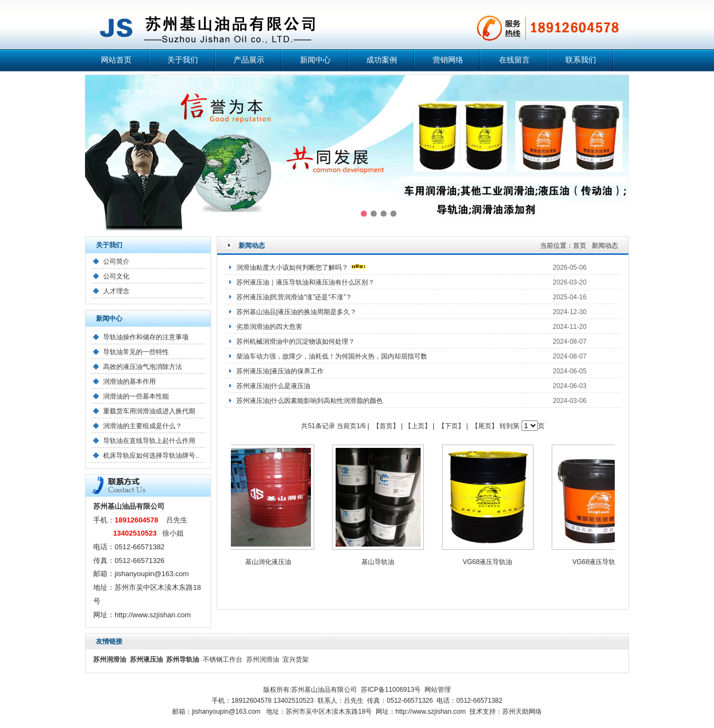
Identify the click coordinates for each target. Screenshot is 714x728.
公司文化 (116, 276)
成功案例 (382, 60)
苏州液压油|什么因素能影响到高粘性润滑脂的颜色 (310, 401)
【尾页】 (485, 426)
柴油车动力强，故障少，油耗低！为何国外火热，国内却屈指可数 (332, 356)
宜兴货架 (296, 659)
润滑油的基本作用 (129, 382)
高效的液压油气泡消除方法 (143, 367)
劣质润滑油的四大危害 (269, 327)
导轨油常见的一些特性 (136, 352)
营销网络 (448, 60)
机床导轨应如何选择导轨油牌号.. (151, 456)
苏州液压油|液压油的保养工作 (280, 371)
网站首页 (116, 60)
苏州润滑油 (263, 659)
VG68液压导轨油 (490, 562)
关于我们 (183, 60)
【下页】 (451, 426)
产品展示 (249, 60)
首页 (580, 246)
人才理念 (116, 291)
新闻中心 (315, 60)
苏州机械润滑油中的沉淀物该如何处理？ (296, 342)
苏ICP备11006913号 (391, 690)
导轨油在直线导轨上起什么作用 (149, 441)
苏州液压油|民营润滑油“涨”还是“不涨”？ (294, 297)
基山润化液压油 (270, 562)
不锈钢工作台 (223, 659)
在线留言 (514, 60)
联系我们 (581, 60)
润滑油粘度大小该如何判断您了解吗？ (292, 268)
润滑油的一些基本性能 (136, 396)
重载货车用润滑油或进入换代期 (149, 411)
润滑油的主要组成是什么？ (143, 426)
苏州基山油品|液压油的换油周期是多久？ (296, 312)
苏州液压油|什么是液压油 (273, 386)
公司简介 (116, 261)
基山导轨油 (380, 562)
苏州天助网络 (522, 712)
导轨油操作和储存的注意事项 (146, 337)
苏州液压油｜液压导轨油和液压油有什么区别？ (305, 282)
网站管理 (438, 690)
